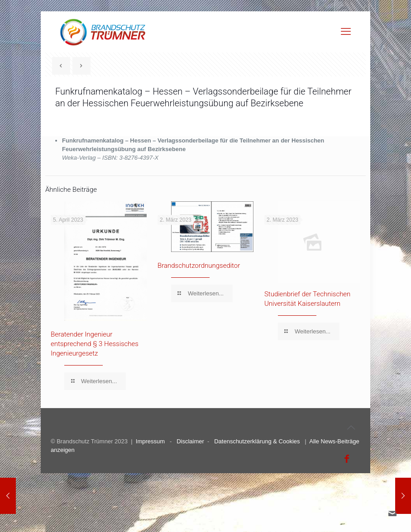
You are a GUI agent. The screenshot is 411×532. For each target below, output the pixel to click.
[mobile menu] (346, 32)
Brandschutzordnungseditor (199, 266)
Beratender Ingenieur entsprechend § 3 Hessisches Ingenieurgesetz (95, 344)
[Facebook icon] (347, 459)
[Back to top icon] (351, 427)
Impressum (150, 441)
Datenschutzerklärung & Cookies (257, 441)
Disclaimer (190, 441)
